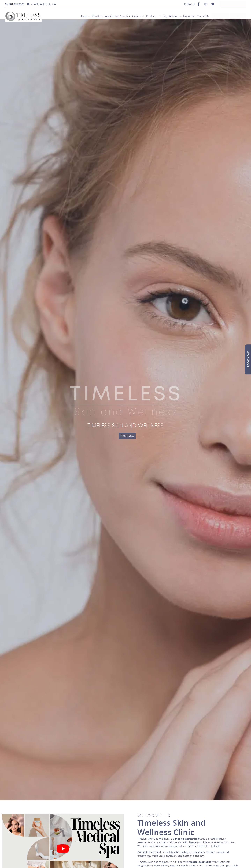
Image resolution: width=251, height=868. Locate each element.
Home (85, 16)
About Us (97, 16)
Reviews (175, 16)
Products (153, 16)
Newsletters (111, 16)
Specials (125, 16)
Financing (189, 16)
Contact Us (203, 16)
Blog (164, 16)
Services (138, 16)
